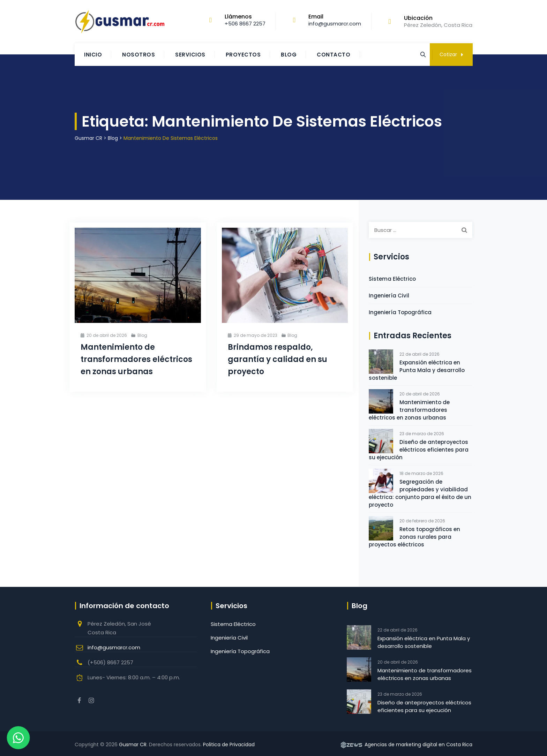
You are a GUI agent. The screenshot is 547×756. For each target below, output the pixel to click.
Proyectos (243, 55)
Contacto (334, 55)
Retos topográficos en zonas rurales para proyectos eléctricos (414, 537)
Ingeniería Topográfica (400, 312)
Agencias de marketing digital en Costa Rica (406, 744)
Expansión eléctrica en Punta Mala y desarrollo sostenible (417, 370)
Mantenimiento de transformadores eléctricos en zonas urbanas (136, 359)
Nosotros (138, 55)
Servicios (190, 55)
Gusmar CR (133, 744)
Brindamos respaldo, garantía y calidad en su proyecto (278, 359)
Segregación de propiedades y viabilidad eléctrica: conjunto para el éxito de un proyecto (420, 493)
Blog (289, 55)
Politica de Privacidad (229, 744)
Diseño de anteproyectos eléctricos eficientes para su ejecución (419, 450)
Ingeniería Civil (389, 296)
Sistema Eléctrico (392, 279)
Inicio (93, 55)
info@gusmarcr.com (114, 647)
